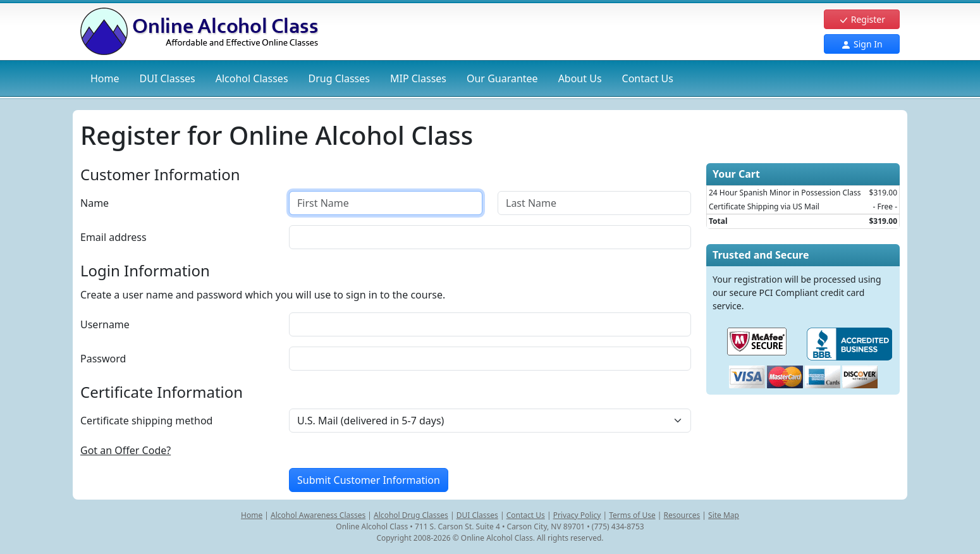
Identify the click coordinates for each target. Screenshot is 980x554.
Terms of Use (632, 515)
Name (95, 203)
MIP (418, 78)
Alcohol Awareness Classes (318, 515)
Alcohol (252, 78)
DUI (168, 78)
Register (862, 19)
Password (103, 359)
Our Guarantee (502, 78)
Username (105, 324)
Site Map (724, 515)
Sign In (861, 44)
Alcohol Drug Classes (411, 515)
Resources (682, 515)
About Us (580, 78)
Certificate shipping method (146, 421)
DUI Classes (477, 515)
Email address (113, 237)
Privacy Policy (577, 515)
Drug (339, 78)
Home (105, 78)
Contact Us (648, 78)
